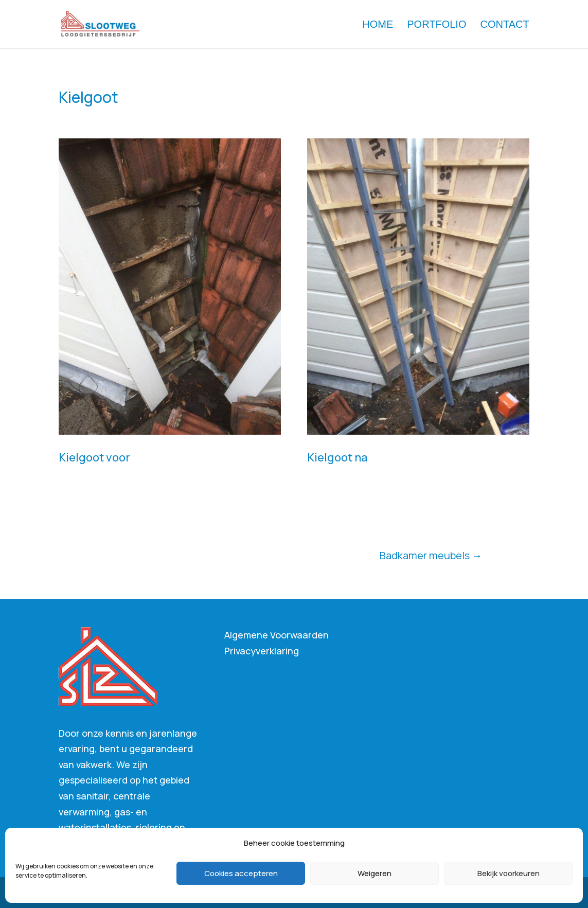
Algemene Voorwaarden (277, 635)
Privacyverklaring (262, 651)
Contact (505, 25)
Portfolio (436, 25)
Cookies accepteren (241, 873)
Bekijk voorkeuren (509, 873)
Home (378, 25)
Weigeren (375, 873)
